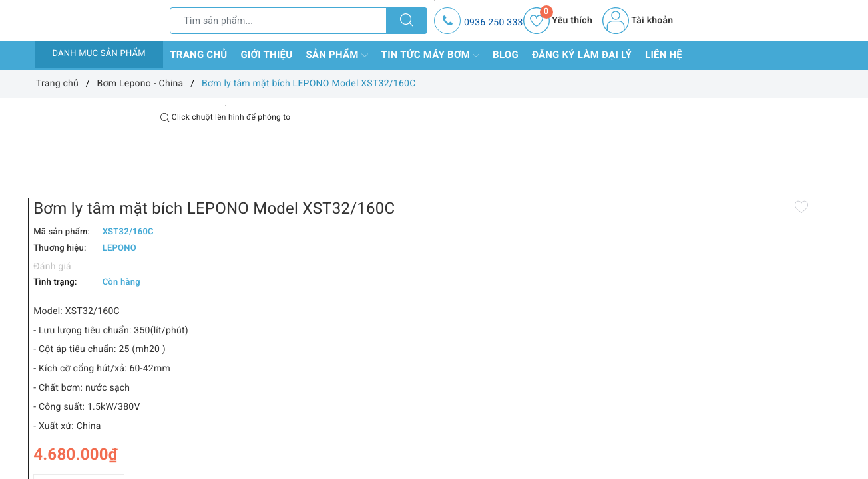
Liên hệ (664, 55)
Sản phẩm (336, 55)
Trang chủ (198, 55)
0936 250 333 (494, 23)
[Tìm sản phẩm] (278, 21)
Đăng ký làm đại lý (582, 55)
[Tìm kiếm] (407, 21)
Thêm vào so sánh (413, 445)
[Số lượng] (419, 416)
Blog (506, 55)
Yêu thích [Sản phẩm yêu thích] (558, 21)
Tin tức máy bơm (431, 55)
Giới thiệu (266, 55)
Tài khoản (638, 21)
